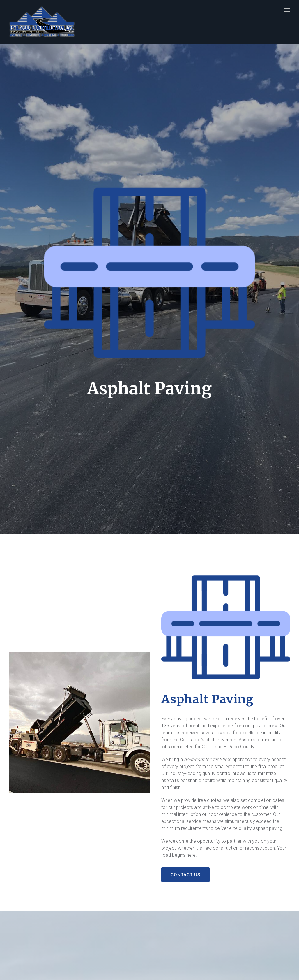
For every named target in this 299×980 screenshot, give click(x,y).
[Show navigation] (286, 10)
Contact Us (185, 875)
